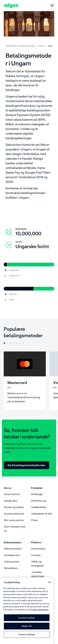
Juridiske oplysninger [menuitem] (38, 574)
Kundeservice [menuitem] (12, 555)
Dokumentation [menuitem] (13, 549)
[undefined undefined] (50, 6)
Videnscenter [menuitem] (12, 562)
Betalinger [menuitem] (37, 494)
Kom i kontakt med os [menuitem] (15, 529)
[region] (27, 611)
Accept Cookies (27, 618)
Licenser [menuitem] (36, 555)
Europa (41, 46)
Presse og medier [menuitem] (14, 507)
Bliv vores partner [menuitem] (14, 520)
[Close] (49, 582)
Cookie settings (27, 634)
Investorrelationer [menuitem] (14, 514)
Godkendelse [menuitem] (39, 507)
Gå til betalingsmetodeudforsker (26, 465)
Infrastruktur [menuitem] (38, 549)
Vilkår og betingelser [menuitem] (38, 564)
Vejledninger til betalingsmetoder (20, 46)
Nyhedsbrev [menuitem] (11, 568)
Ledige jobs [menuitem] (10, 501)
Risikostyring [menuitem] (39, 501)
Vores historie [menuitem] (12, 494)
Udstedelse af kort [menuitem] (42, 514)
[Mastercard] (25, 381)
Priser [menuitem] (35, 520)
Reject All (27, 626)
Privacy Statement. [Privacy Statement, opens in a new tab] (40, 610)
